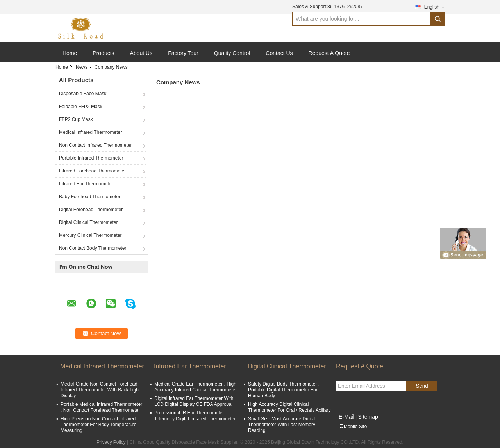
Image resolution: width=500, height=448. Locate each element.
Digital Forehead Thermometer (91, 210)
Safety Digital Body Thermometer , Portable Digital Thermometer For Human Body (284, 390)
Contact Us (279, 53)
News (82, 67)
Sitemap (368, 417)
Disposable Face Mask (83, 94)
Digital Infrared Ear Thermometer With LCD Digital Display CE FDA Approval (194, 401)
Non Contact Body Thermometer (93, 248)
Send (422, 386)
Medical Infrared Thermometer (90, 132)
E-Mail (346, 417)
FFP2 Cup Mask (76, 119)
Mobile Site (353, 427)
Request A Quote (329, 53)
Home (70, 53)
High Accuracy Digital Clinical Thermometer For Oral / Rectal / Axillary (289, 407)
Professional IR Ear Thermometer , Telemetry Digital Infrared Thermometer (195, 416)
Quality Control (232, 53)
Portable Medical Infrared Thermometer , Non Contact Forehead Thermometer (101, 407)
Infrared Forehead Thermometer (92, 171)
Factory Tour (183, 53)
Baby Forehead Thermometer (90, 197)
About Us (141, 53)
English (435, 7)
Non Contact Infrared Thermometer (96, 145)
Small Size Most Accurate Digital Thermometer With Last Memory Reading (282, 425)
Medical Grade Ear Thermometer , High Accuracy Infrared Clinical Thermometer (196, 387)
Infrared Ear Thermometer (86, 184)
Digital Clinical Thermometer (88, 222)
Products (103, 53)
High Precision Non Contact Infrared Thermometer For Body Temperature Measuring (99, 425)
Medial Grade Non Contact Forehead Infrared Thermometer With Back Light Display (100, 390)
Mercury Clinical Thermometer (90, 235)
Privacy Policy (111, 442)
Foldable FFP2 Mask (81, 107)
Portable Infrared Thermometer (91, 158)
